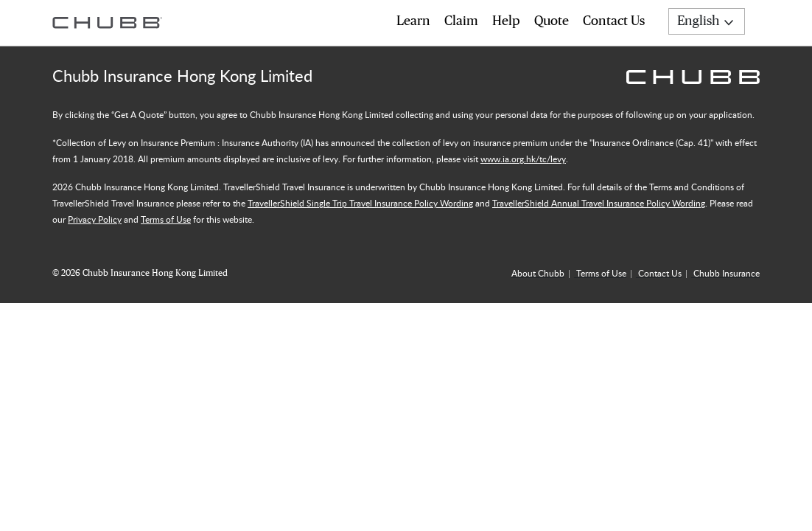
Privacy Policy (95, 219)
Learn (413, 21)
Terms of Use (166, 219)
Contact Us (614, 21)
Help (506, 21)
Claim (461, 21)
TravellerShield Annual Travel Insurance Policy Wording (599, 203)
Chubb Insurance (727, 273)
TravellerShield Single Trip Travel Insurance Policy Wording (360, 203)
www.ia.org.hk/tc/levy (523, 159)
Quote (552, 21)
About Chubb (538, 273)
